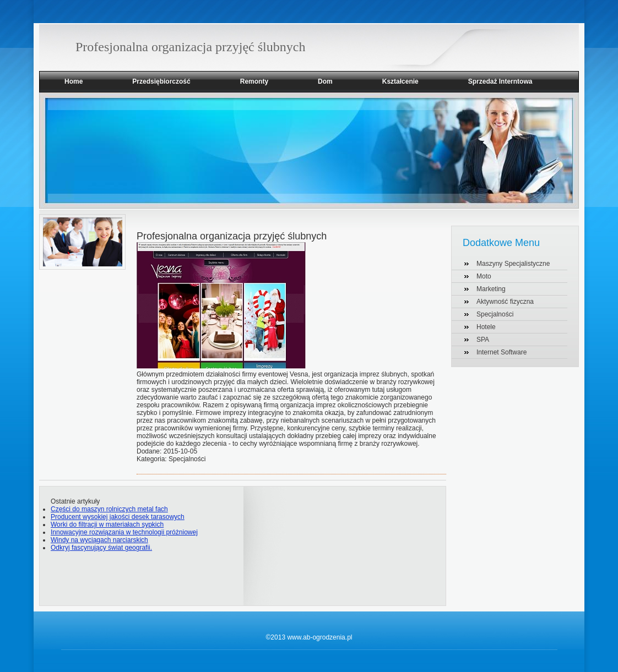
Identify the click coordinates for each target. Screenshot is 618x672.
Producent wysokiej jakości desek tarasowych (118, 517)
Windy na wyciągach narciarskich (99, 540)
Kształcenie (400, 81)
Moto (484, 276)
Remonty (254, 81)
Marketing (491, 289)
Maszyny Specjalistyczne (513, 264)
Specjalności (495, 314)
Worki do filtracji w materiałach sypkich (107, 525)
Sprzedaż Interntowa (500, 81)
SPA (483, 340)
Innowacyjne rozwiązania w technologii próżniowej (124, 532)
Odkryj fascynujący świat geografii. (101, 548)
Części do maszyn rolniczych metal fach (109, 509)
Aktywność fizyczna (505, 302)
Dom (325, 81)
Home (74, 81)
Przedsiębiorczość (161, 81)
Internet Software (502, 352)
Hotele (486, 327)
